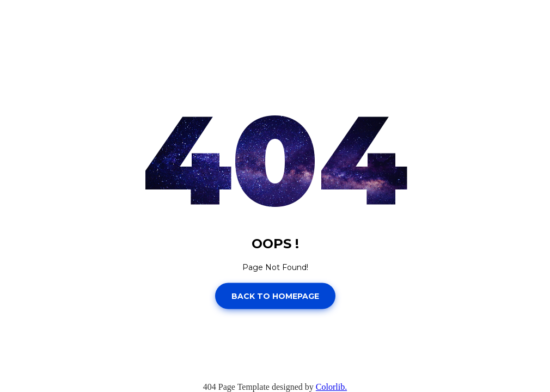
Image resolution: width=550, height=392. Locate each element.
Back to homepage (275, 296)
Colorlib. (331, 387)
